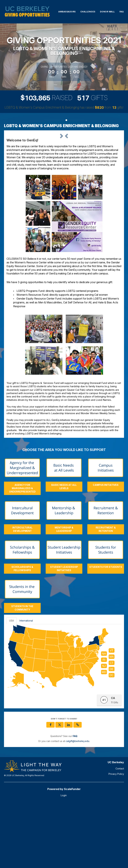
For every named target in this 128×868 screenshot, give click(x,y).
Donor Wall (107, 12)
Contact (120, 833)
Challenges (88, 12)
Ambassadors (67, 12)
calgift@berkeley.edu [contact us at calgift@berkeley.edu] (77, 806)
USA (11, 686)
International (26, 686)
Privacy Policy (116, 839)
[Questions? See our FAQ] (75, 801)
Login (64, 860)
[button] (15, 165)
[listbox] (64, 166)
